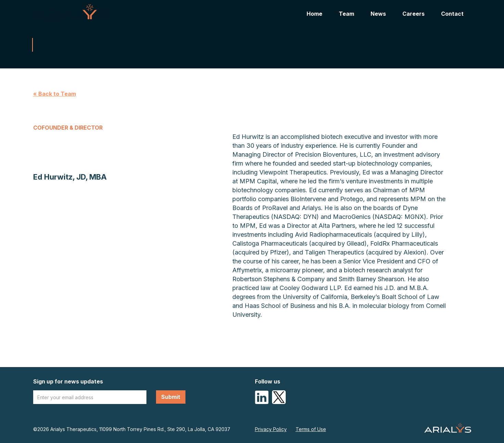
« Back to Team (55, 94)
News (378, 14)
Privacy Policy (271, 429)
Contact (452, 14)
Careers (413, 14)
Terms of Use (311, 429)
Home (314, 14)
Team (346, 14)
